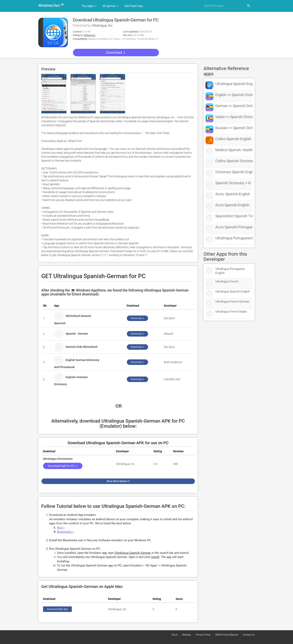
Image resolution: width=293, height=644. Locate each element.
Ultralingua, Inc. (102, 25)
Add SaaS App (134, 6)
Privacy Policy (203, 635)
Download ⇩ (116, 52)
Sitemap (187, 635)
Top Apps (89, 6)
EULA (175, 635)
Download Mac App (57, 609)
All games (110, 6)
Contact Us (249, 635)
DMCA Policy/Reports (227, 635)
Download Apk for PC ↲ (63, 466)
